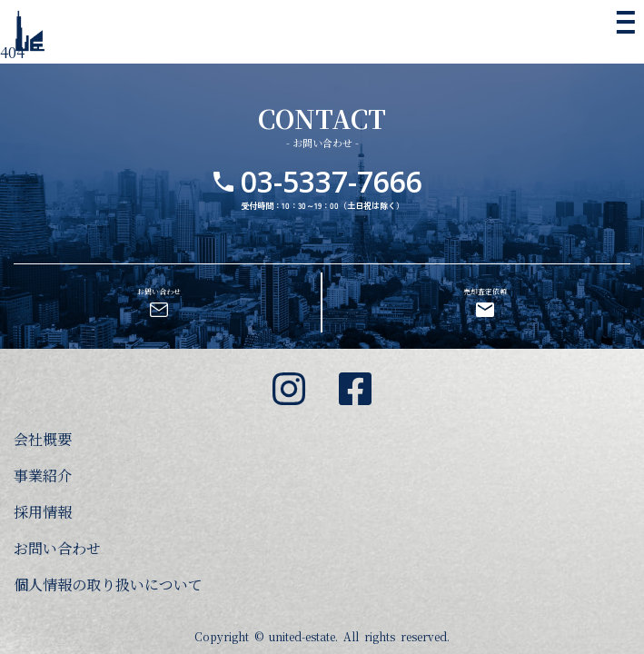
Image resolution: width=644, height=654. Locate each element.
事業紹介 (43, 476)
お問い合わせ (57, 548)
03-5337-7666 (332, 152)
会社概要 (43, 439)
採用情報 (43, 512)
